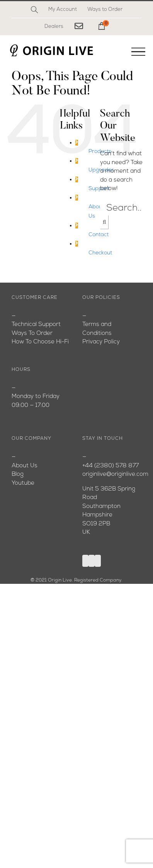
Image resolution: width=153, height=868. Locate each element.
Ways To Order (32, 334)
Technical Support (36, 325)
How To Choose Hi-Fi (40, 342)
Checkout (100, 253)
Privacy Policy (101, 342)
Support (99, 189)
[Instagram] (98, 561)
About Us (25, 466)
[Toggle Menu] (138, 52)
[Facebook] (85, 561)
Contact (99, 235)
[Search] (34, 10)
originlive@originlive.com (115, 474)
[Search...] (124, 208)
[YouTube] (92, 561)
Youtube (23, 483)
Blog (18, 474)
